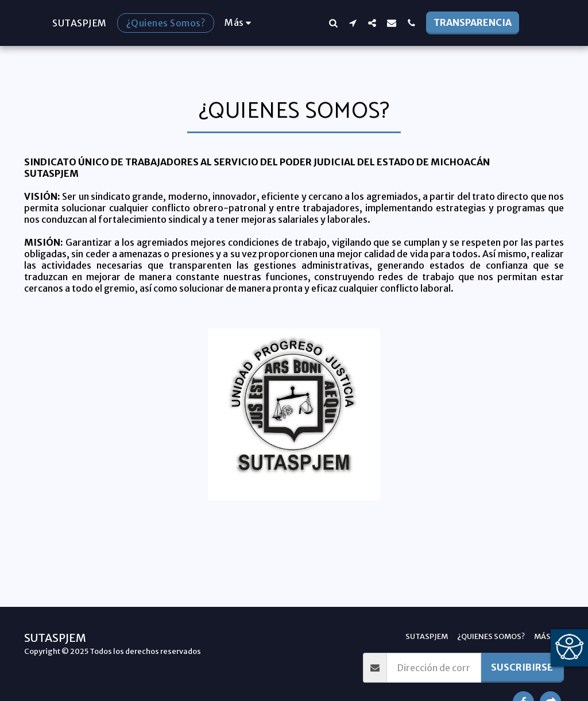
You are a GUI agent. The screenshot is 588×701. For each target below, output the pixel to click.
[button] (355, 23)
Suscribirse (522, 667)
